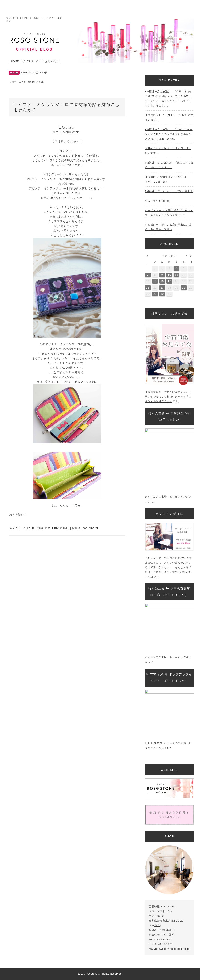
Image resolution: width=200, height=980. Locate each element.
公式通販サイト (32, 61)
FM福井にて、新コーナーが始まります (169, 191)
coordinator (91, 528)
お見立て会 (51, 61)
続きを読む (19, 515)
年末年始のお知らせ (157, 201)
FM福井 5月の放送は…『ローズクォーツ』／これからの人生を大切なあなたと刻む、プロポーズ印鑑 (169, 134)
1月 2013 (169, 256)
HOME (15, 61)
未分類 (30, 528)
